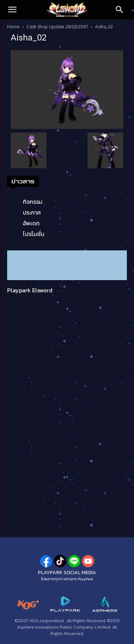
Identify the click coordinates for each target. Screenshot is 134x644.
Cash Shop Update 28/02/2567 (57, 27)
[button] (12, 10)
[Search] (122, 10)
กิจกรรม (33, 202)
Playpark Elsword (30, 290)
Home (13, 27)
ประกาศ (32, 212)
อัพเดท (31, 223)
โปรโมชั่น (34, 234)
